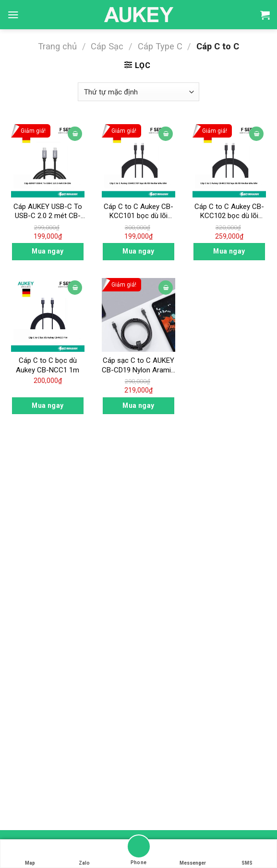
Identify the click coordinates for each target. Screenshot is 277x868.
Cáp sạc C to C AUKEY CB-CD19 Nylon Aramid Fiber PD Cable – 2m (138, 365)
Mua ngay (48, 251)
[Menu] (13, 15)
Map (30, 854)
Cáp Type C (160, 46)
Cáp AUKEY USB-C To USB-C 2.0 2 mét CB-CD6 (48, 212)
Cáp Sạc (107, 46)
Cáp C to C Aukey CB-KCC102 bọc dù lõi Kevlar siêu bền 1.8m (229, 212)
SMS (247, 854)
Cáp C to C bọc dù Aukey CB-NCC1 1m (48, 365)
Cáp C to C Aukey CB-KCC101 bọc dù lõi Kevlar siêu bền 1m (138, 212)
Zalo (84, 854)
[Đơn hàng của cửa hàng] (138, 92)
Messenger (193, 854)
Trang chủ (57, 46)
